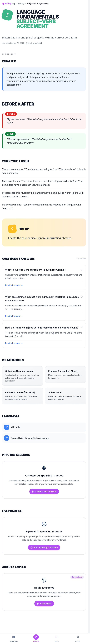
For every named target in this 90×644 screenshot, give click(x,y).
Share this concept (34, 43)
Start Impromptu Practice (44, 547)
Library (21, 4)
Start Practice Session (44, 492)
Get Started (44, 604)
